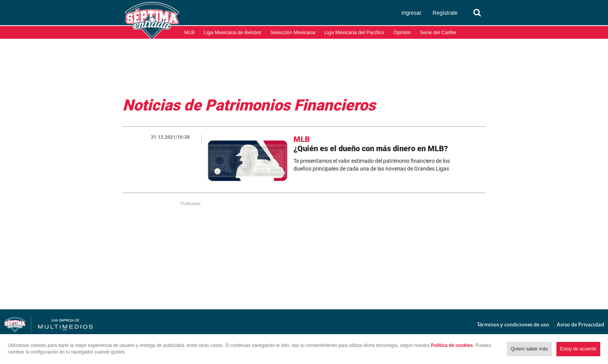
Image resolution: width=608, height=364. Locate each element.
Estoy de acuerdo (578, 349)
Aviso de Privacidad (580, 324)
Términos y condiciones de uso (513, 324)
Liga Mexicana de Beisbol (232, 32)
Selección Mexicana (293, 32)
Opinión (402, 32)
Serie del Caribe (438, 32)
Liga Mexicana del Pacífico (354, 32)
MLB (189, 32)
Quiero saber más (529, 349)
